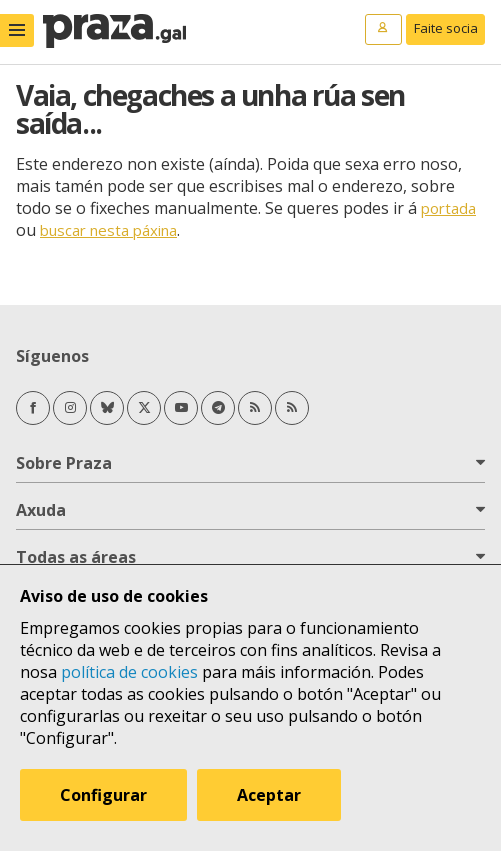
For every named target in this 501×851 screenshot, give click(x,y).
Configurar (103, 795)
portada (448, 208)
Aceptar (269, 795)
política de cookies (129, 672)
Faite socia (446, 28)
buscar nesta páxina (108, 230)
